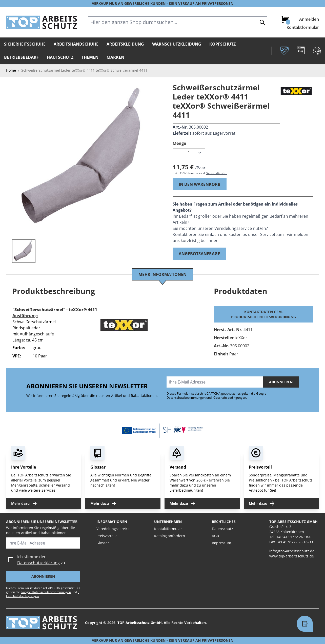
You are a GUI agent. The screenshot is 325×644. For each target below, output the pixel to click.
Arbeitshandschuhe (76, 44)
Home (11, 70)
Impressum (221, 543)
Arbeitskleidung (125, 44)
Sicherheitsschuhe (25, 44)
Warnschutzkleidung (177, 44)
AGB (215, 536)
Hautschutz (60, 57)
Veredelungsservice (233, 228)
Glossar (103, 543)
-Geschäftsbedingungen (229, 398)
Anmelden (309, 19)
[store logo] (42, 22)
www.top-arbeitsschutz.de (292, 556)
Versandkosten (217, 173)
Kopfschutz (222, 44)
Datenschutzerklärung (38, 563)
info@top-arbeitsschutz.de (292, 551)
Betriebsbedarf (21, 57)
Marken (115, 57)
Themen (90, 57)
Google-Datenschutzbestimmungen (46, 592)
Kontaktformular (303, 27)
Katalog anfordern (170, 536)
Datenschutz (222, 529)
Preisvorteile (107, 536)
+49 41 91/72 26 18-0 (294, 537)
